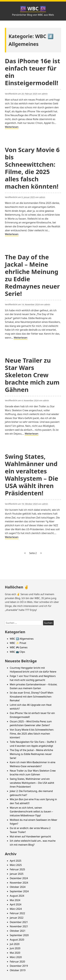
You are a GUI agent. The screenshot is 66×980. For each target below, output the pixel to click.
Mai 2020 (15, 953)
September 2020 (19, 935)
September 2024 (19, 891)
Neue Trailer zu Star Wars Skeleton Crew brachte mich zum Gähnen (32, 375)
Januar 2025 (17, 874)
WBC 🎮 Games (19, 647)
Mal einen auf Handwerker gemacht (30, 836)
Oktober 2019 (18, 970)
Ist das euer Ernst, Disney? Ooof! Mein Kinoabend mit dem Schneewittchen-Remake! (32, 697)
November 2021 (19, 926)
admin (45, 94)
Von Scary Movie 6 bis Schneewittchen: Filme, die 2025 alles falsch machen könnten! (32, 168)
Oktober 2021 (18, 931)
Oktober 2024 (18, 887)
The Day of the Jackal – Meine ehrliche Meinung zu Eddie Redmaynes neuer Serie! (32, 275)
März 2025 (16, 865)
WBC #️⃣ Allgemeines (22, 639)
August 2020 (17, 940)
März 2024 (16, 909)
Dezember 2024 (19, 878)
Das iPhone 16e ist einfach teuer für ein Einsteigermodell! (32, 72)
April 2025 (16, 861)
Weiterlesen (12, 127)
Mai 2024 (15, 900)
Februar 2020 (17, 962)
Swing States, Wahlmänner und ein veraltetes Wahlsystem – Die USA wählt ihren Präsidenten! (32, 475)
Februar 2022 (17, 913)
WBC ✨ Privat (18, 643)
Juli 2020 (15, 944)
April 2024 (16, 904)
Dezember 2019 (19, 966)
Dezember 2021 (19, 922)
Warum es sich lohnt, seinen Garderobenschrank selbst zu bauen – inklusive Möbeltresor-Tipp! (31, 812)
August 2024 (17, 896)
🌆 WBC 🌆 (33, 8)
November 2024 (19, 883)
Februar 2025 (17, 869)
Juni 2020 (15, 948)
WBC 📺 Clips (17, 652)
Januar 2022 (17, 918)
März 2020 (16, 957)
